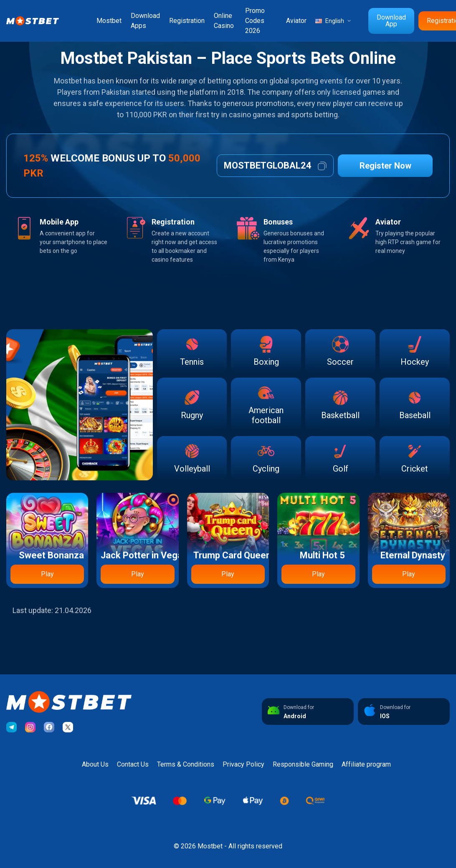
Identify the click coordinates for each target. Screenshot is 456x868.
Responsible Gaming (303, 764)
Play (47, 574)
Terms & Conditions (186, 764)
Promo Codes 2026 (255, 21)
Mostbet (109, 21)
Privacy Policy (243, 764)
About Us (95, 764)
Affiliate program (366, 764)
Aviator (296, 21)
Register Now (385, 166)
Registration (187, 21)
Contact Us (133, 764)
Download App (391, 21)
